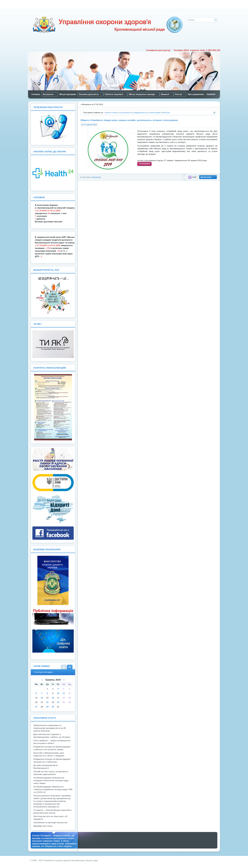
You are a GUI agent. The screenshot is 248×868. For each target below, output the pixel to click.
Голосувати (144, 164)
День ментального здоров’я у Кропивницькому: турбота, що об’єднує (52, 736)
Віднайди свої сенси (43, 826)
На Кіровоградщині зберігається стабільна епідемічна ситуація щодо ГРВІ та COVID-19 (53, 789)
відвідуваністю (140, 113)
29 (47, 707)
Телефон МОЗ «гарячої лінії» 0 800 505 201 (197, 50)
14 (42, 698)
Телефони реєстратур (158, 50)
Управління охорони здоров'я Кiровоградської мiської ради (108, 25)
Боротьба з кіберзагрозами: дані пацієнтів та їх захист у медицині (49, 754)
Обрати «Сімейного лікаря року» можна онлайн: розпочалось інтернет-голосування (129, 120)
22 (47, 702)
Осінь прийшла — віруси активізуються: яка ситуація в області (52, 742)
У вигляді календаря (70, 667)
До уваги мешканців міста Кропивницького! (46, 767)
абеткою (166, 113)
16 (53, 698)
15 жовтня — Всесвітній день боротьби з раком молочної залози (53, 811)
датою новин (112, 113)
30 (53, 707)
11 (64, 693)
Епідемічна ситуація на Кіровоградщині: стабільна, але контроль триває (52, 748)
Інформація (96, 177)
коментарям (155, 113)
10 (58, 693)
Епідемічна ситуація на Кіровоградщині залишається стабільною (52, 760)
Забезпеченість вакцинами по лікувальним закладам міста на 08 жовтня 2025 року (50, 728)
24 (58, 702)
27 (36, 707)
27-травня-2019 (90, 125)
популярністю (126, 113)
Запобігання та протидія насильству (50, 823)
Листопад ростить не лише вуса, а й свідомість (50, 818)
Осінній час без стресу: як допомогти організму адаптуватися (51, 773)
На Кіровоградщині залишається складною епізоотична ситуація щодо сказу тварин (51, 780)
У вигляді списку (64, 667)
